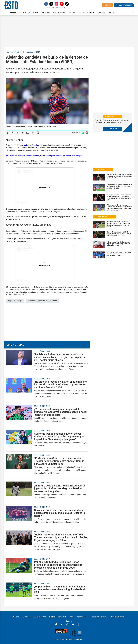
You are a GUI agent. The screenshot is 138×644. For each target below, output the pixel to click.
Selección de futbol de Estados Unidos (42, 301)
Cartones (90, 13)
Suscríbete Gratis (112, 129)
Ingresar (107, 5)
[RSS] (72, 4)
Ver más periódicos (124, 5)
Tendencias (101, 13)
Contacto (16, 617)
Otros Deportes (59, 13)
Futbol (27, 13)
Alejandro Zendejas (15, 301)
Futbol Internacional (41, 13)
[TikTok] (67, 4)
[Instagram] (56, 4)
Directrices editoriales (99, 617)
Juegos (111, 13)
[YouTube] (62, 4)
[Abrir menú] (6, 13)
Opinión (81, 13)
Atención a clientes (118, 617)
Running (72, 13)
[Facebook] (46, 4)
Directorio (27, 617)
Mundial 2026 (16, 13)
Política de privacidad (57, 617)
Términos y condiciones (78, 617)
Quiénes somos (40, 617)
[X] (51, 4)
